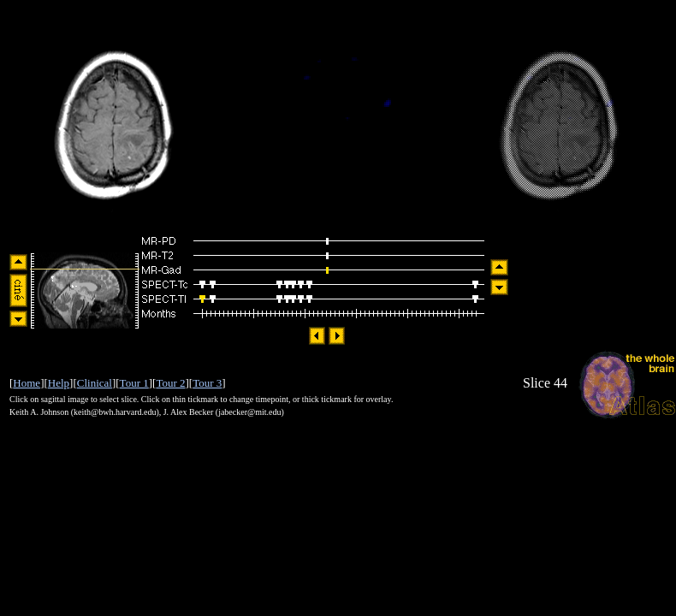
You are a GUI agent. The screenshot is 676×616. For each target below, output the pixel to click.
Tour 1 (134, 383)
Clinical (95, 383)
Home (27, 383)
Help (59, 383)
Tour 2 (170, 383)
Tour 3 (207, 383)
